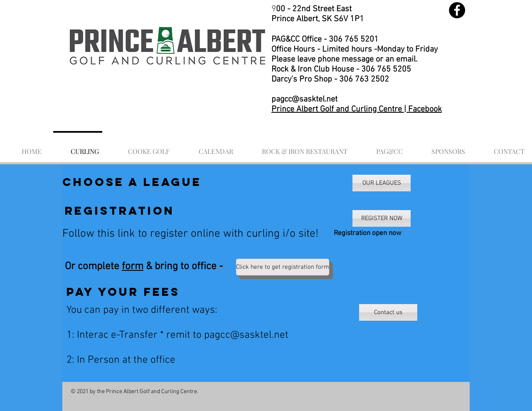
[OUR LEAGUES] (382, 183)
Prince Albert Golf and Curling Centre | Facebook (357, 109)
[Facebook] (457, 10)
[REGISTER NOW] (382, 218)
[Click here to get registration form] (283, 267)
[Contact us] (388, 312)
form (133, 267)
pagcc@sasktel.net (304, 99)
